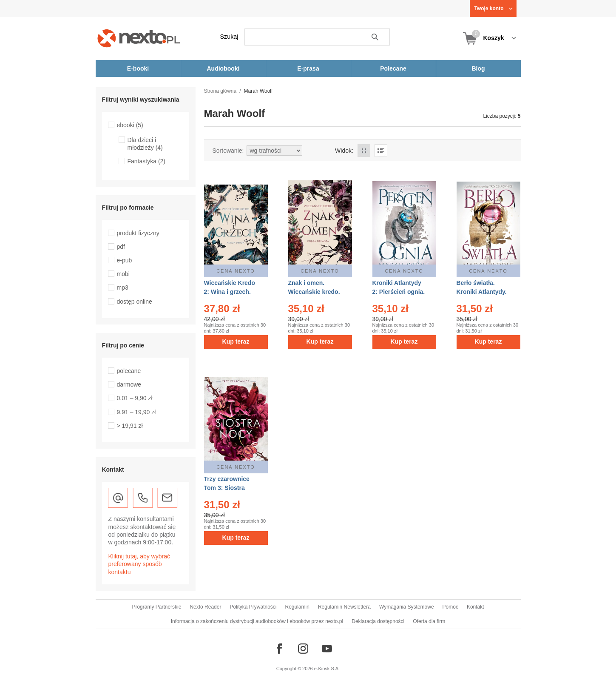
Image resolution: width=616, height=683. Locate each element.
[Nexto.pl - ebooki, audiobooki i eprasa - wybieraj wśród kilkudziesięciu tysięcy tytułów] (139, 38)
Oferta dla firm (429, 621)
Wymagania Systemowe (407, 607)
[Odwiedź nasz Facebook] (279, 649)
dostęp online (135, 302)
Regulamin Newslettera (344, 607)
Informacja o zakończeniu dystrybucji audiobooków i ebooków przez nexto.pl (257, 621)
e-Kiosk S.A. (327, 669)
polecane (129, 371)
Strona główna (220, 91)
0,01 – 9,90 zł (135, 398)
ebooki (130, 125)
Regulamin (297, 607)
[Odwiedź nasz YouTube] (327, 649)
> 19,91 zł (130, 426)
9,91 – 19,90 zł (136, 412)
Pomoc (450, 607)
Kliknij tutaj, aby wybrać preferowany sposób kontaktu (139, 564)
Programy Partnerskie (156, 607)
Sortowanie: (228, 151)
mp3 (123, 287)
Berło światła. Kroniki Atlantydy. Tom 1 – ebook (482, 292)
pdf (121, 247)
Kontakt (475, 607)
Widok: (344, 151)
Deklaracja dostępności (378, 621)
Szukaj (229, 37)
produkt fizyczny (138, 233)
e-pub (125, 260)
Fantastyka (147, 161)
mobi (123, 274)
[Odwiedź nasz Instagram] (303, 649)
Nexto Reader (205, 607)
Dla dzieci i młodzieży (145, 144)
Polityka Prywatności (253, 607)
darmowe (129, 384)
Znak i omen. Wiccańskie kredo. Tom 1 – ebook (314, 292)
